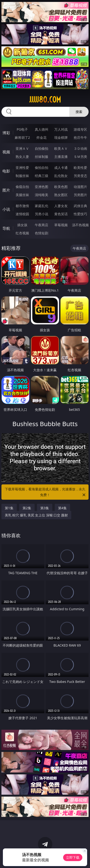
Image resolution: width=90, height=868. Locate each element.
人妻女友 (61, 206)
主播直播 (61, 157)
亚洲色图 (42, 187)
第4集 (62, 508)
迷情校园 (22, 214)
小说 (6, 209)
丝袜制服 (42, 157)
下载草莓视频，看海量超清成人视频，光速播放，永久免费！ (46, 492)
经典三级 (42, 176)
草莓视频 (61, 225)
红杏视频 (22, 233)
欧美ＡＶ (61, 148)
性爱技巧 (80, 214)
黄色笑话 (61, 214)
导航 (6, 228)
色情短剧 (42, 233)
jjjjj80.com (45, 100)
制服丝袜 (22, 176)
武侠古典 (80, 206)
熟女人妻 (22, 157)
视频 (6, 152)
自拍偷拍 (42, 148)
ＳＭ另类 (80, 157)
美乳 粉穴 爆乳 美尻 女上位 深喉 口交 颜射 (36, 515)
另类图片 (80, 195)
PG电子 (22, 129)
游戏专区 (80, 129)
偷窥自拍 (22, 187)
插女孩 (22, 225)
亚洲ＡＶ (22, 148)
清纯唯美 (42, 195)
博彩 (6, 133)
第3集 (45, 508)
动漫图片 (80, 187)
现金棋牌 (61, 137)
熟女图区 (61, 195)
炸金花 (42, 137)
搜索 (79, 112)
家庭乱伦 (42, 206)
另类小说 (42, 214)
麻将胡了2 (22, 137)
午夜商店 (42, 225)
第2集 (27, 508)
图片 (6, 190)
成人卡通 (61, 168)
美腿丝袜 (22, 195)
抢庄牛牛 (80, 137)
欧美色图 (61, 187)
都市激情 (22, 206)
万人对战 (61, 129)
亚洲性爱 (22, 168)
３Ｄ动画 (80, 148)
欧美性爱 (80, 168)
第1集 (9, 508)
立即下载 (73, 857)
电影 (6, 171)
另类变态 (80, 176)
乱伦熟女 (61, 176)
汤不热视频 (80, 225)
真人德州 (42, 129)
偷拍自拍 (42, 168)
